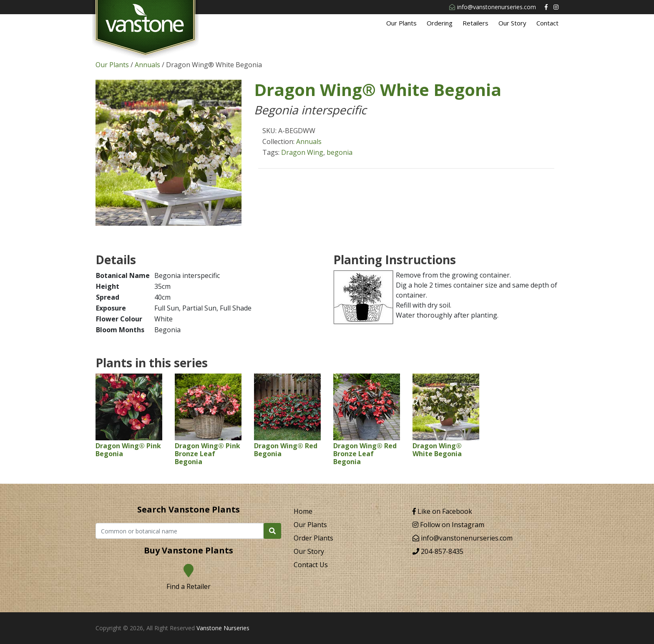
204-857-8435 (438, 551)
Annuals (147, 65)
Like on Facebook (442, 511)
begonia (340, 152)
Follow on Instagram (448, 525)
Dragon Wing (302, 152)
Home (303, 511)
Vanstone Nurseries (223, 628)
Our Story (512, 23)
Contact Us (311, 565)
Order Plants (313, 538)
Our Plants (401, 23)
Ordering (440, 23)
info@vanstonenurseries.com (493, 7)
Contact (547, 23)
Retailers (475, 23)
